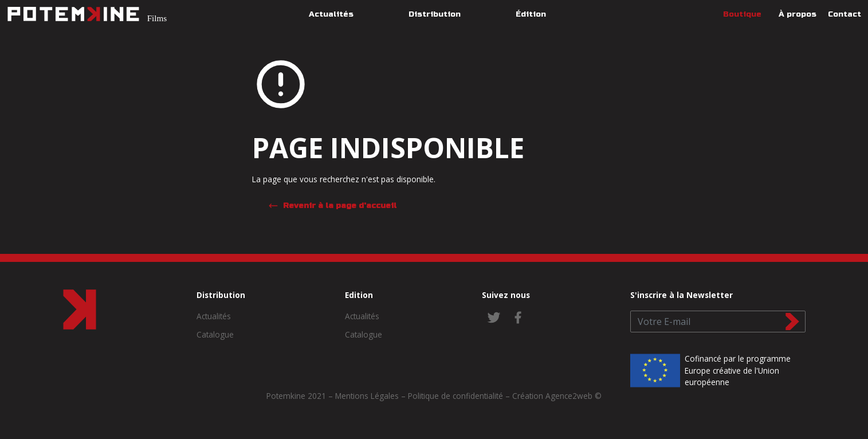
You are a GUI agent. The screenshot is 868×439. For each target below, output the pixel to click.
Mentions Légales (367, 396)
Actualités (214, 316)
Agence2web (569, 396)
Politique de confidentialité (455, 396)
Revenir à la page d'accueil (332, 206)
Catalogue (215, 334)
